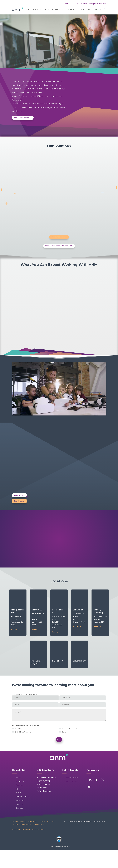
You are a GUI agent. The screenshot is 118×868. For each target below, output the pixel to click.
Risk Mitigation (20, 714)
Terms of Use (33, 807)
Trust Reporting (39, 810)
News (18, 778)
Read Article (19, 495)
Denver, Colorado (43, 769)
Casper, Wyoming (43, 766)
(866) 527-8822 (70, 4)
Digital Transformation (23, 717)
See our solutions (59, 237)
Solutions (37, 9)
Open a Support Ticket (46, 807)
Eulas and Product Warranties (22, 810)
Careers (90, 9)
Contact (99, 9)
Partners (81, 9)
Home (28, 9)
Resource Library (23, 782)
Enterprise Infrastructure (71, 714)
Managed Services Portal (98, 4)
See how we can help (22, 118)
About (19, 774)
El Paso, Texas (42, 773)
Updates (70, 9)
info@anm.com (82, 4)
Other (64, 717)
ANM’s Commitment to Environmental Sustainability (28, 815)
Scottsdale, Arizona (44, 776)
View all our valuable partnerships (59, 246)
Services (48, 9)
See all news (19, 501)
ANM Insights (22, 786)
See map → (15, 629)
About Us (59, 9)
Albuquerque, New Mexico (46, 763)
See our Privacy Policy (19, 807)
